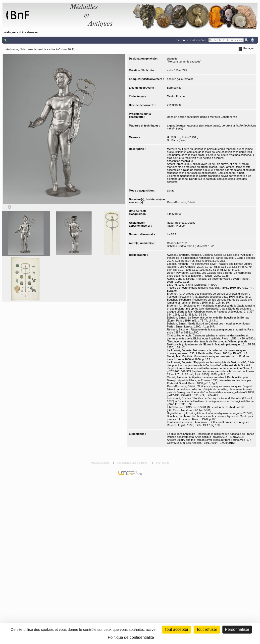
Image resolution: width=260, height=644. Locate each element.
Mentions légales (100, 463)
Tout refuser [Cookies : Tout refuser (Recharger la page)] (207, 629)
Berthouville (174, 88)
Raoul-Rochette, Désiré (181, 202)
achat (170, 191)
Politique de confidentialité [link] (131, 637)
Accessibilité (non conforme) (133, 463)
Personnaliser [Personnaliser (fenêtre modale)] (237, 629)
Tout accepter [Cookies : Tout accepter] (176, 629)
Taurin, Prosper (176, 96)
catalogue (9, 32)
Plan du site (163, 463)
